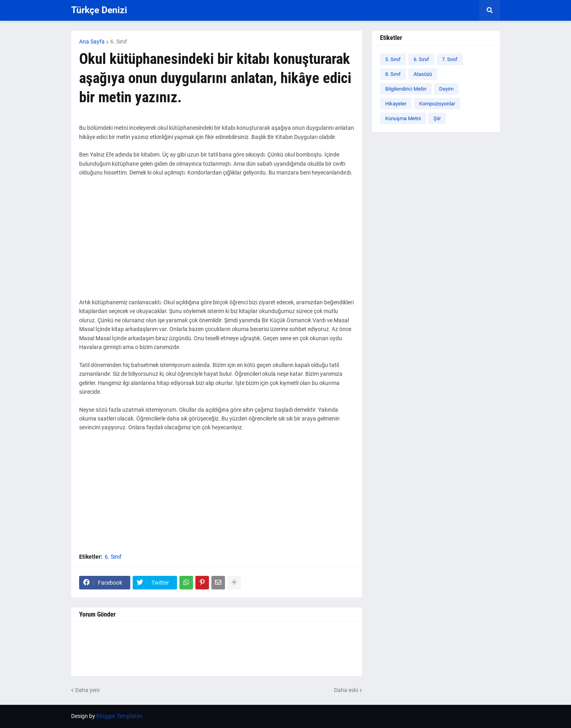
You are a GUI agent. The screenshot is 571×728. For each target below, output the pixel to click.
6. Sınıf (119, 42)
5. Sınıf (393, 59)
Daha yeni (87, 690)
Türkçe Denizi (99, 10)
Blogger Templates (119, 716)
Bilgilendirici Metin (406, 89)
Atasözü (423, 74)
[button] (489, 10)
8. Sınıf (393, 74)
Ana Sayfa (92, 42)
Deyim (446, 89)
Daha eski (346, 690)
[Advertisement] (217, 242)
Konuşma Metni (403, 118)
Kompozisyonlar (437, 104)
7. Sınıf (450, 59)
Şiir (437, 118)
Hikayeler (396, 104)
